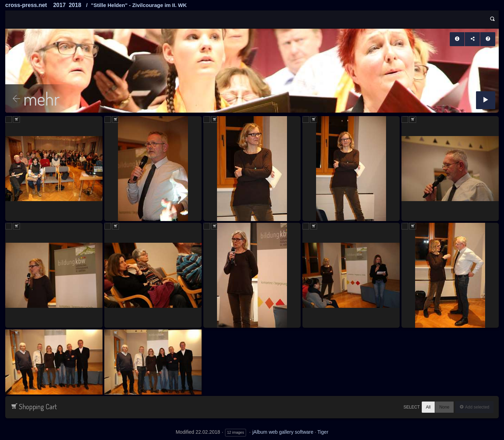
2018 (75, 5)
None (444, 407)
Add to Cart (16, 119)
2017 (59, 5)
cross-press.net (26, 5)
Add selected (477, 407)
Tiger (323, 432)
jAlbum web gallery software (283, 432)
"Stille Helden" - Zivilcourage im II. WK (139, 5)
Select (412, 407)
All (428, 407)
